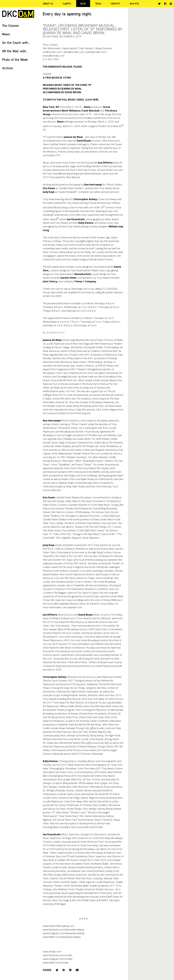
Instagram (171, 4)
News (6, 34)
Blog (83, 4)
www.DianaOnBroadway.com (58, 926)
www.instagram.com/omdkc (58, 959)
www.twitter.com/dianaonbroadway (62, 937)
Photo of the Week (15, 60)
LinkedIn (70, 970)
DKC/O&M (18, 14)
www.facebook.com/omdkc (58, 955)
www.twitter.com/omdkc (56, 962)
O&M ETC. (135, 4)
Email (77, 970)
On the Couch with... (16, 43)
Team (98, 4)
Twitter (159, 4)
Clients (67, 4)
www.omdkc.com (52, 952)
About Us (48, 4)
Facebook (165, 4)
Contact (115, 4)
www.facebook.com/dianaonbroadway (64, 930)
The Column (11, 26)
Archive (8, 68)
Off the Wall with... (15, 51)
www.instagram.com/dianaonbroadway (64, 933)
